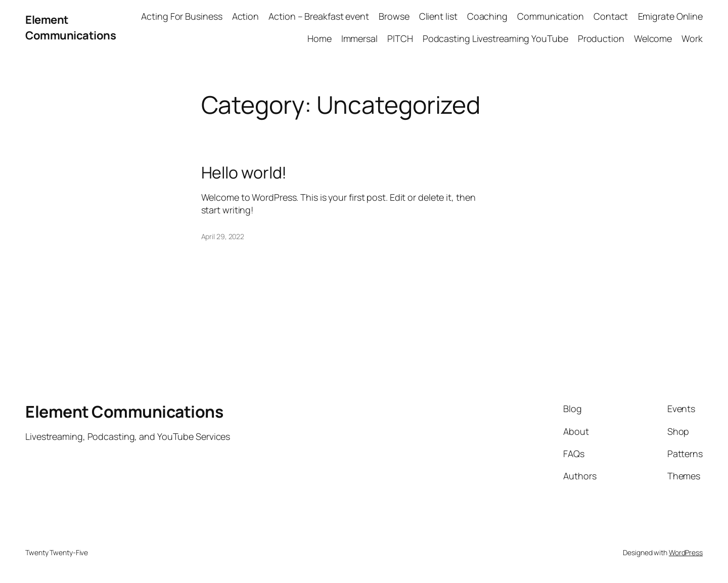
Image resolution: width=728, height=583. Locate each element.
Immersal (359, 38)
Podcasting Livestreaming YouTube (495, 38)
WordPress (686, 552)
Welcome (653, 38)
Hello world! (244, 172)
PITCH (400, 38)
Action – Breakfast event (319, 16)
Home (320, 38)
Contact (611, 16)
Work (692, 38)
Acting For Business (181, 16)
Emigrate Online (671, 16)
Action (245, 16)
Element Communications (71, 28)
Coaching (487, 16)
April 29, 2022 (223, 236)
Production (601, 38)
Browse (394, 16)
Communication (551, 16)
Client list (438, 16)
